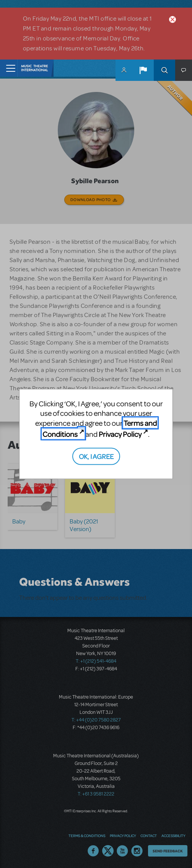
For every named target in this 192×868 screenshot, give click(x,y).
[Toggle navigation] (9, 68)
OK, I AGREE (96, 456)
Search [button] (164, 70)
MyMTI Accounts (124, 70)
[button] (143, 70)
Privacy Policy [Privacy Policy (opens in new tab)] (120, 434)
